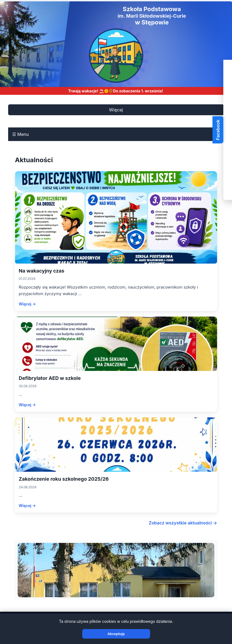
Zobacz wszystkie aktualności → (183, 523)
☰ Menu (20, 134)
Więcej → (27, 304)
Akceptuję (116, 634)
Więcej (116, 110)
